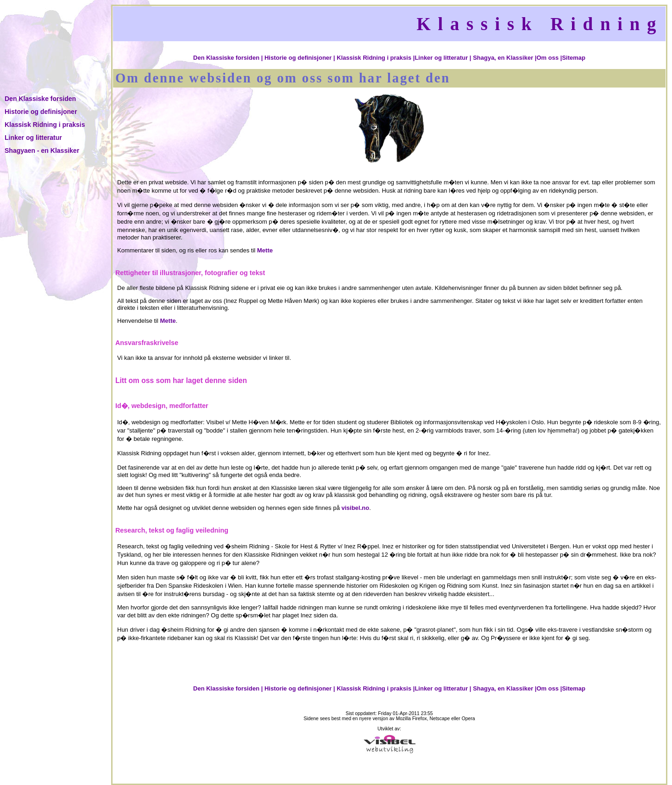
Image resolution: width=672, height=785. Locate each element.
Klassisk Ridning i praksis (45, 125)
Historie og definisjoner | (300, 58)
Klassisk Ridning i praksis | (376, 58)
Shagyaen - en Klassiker (42, 151)
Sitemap (574, 58)
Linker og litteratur (33, 138)
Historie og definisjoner (41, 112)
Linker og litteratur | (443, 58)
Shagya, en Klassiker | (505, 58)
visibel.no (355, 508)
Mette (265, 250)
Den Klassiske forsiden (40, 99)
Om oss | (549, 58)
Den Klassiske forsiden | (228, 58)
